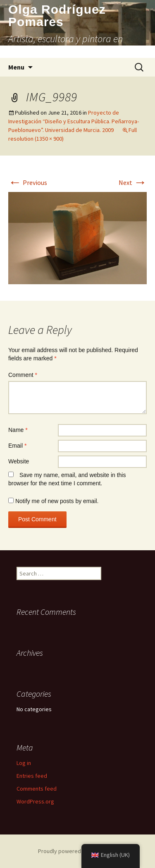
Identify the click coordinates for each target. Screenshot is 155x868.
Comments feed (37, 789)
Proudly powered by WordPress (78, 851)
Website (19, 461)
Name (18, 430)
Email (17, 446)
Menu (16, 67)
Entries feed (32, 776)
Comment (23, 375)
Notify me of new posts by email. (57, 501)
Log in (24, 763)
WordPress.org (35, 801)
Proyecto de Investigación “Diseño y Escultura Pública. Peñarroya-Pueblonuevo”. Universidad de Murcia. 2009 (74, 121)
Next (133, 182)
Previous (28, 182)
